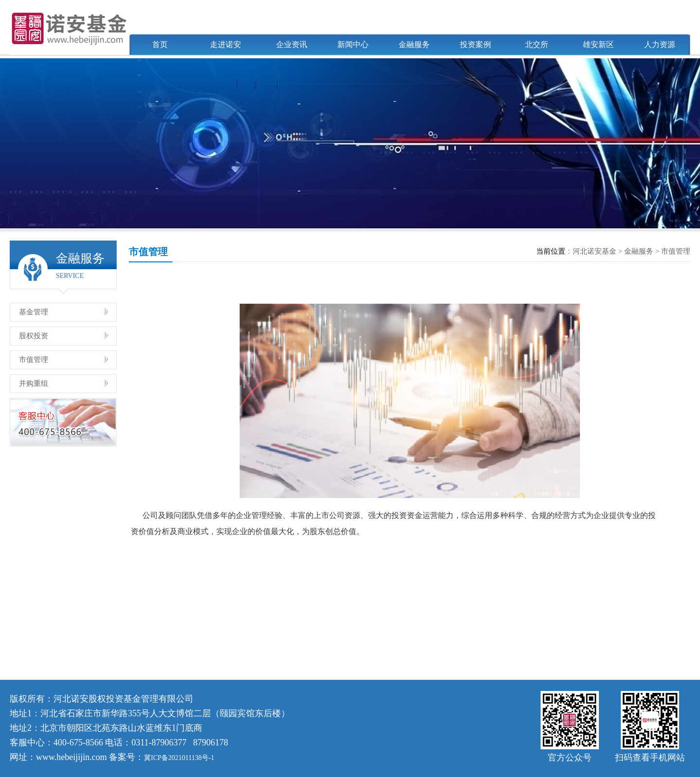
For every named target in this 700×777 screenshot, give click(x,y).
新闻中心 (353, 44)
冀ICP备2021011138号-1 (179, 758)
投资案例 (475, 44)
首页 (160, 44)
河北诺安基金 (595, 251)
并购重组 (34, 383)
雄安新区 (598, 44)
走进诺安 (226, 44)
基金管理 (34, 312)
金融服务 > (643, 251)
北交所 (537, 44)
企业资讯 (292, 44)
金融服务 (414, 44)
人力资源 (660, 44)
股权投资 (34, 336)
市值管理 (34, 360)
